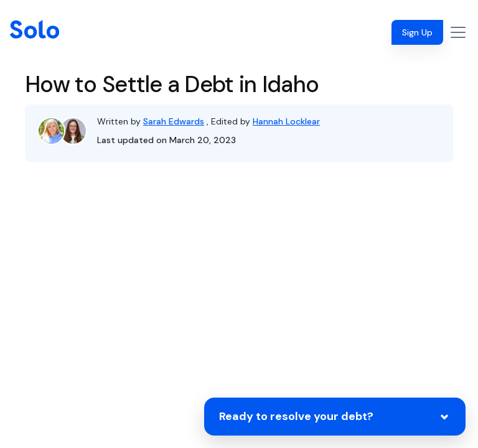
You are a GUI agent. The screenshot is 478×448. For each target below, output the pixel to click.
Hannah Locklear (286, 121)
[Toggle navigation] (458, 32)
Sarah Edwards (174, 121)
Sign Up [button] (417, 32)
